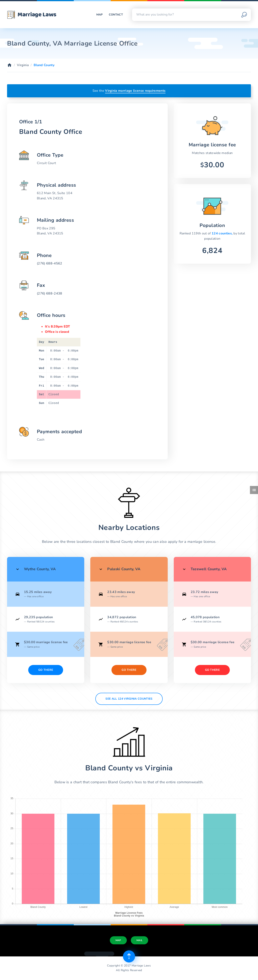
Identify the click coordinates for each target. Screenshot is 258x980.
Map (100, 15)
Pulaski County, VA (124, 569)
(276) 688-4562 (49, 263)
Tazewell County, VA (209, 569)
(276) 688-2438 (49, 293)
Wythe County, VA (40, 569)
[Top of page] (129, 956)
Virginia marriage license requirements (135, 91)
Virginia (23, 65)
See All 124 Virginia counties (129, 699)
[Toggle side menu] (254, 490)
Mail (139, 940)
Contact (116, 15)
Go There (46, 670)
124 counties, (223, 233)
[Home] (9, 65)
